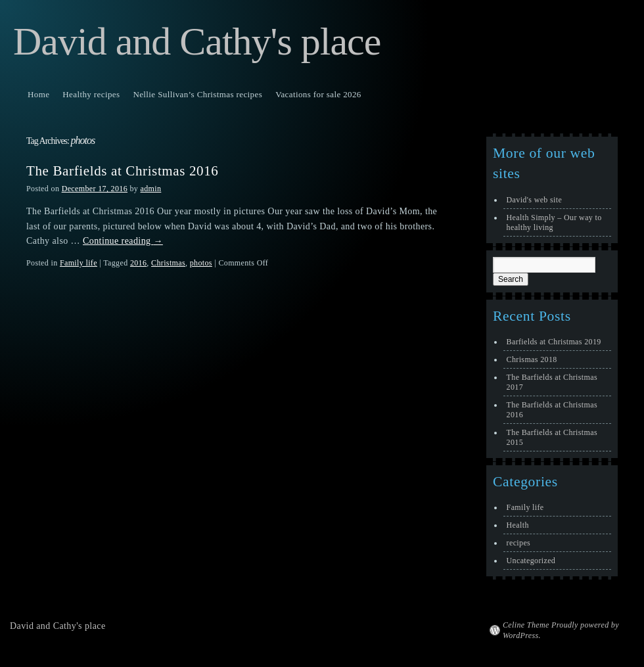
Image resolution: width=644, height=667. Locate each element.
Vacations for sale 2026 (318, 94)
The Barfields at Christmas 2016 (122, 171)
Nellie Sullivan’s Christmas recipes (197, 94)
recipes (519, 543)
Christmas (168, 263)
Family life (79, 263)
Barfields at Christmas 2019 (554, 342)
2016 (138, 263)
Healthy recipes (91, 94)
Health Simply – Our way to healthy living (554, 222)
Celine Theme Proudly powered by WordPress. (561, 630)
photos (201, 263)
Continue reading (123, 241)
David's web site (535, 200)
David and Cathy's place (197, 41)
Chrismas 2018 (532, 359)
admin (151, 189)
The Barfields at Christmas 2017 (552, 382)
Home (38, 94)
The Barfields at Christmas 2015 (552, 437)
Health (518, 525)
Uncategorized (531, 561)
